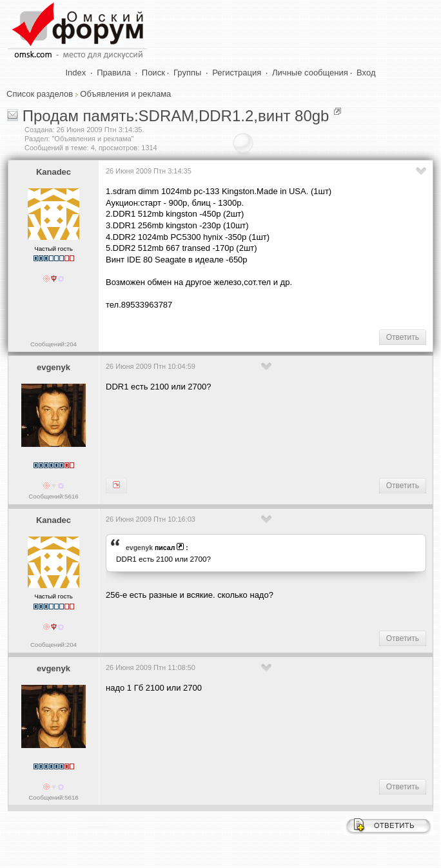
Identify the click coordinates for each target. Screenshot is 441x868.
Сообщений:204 (54, 344)
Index (76, 73)
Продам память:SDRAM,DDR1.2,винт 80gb (176, 116)
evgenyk (54, 367)
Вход (366, 73)
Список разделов (40, 94)
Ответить (403, 337)
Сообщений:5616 (53, 496)
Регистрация (237, 73)
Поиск (153, 73)
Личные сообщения (310, 73)
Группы (187, 73)
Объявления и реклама (125, 94)
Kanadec (54, 172)
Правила (114, 73)
